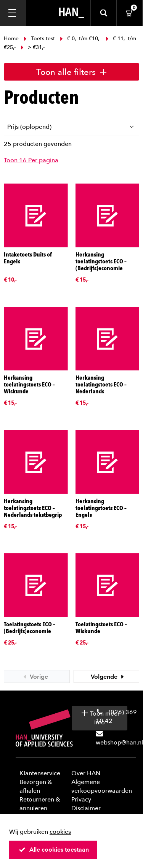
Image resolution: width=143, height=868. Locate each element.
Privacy (81, 799)
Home (12, 39)
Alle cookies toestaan (54, 850)
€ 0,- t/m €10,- (80, 39)
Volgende (108, 677)
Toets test (39, 39)
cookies (60, 832)
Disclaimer (86, 808)
